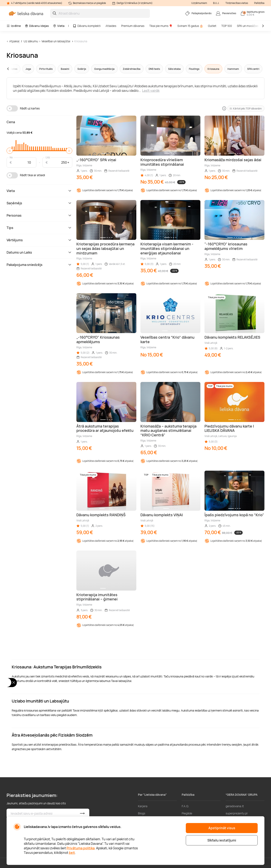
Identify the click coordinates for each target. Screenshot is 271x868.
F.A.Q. (185, 806)
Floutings (194, 69)
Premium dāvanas (133, 26)
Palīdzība (259, 3)
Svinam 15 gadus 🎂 (190, 26)
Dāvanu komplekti (87, 26)
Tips (39, 228)
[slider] (10, 151)
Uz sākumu (31, 41)
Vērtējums (39, 240)
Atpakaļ (14, 41)
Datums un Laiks (39, 252)
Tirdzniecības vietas (237, 3)
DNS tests (154, 69)
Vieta (59, 26)
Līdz (48, 157)
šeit (72, 853)
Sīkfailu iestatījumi (222, 840)
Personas (39, 215)
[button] (16, 69)
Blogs (142, 813)
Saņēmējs (39, 203)
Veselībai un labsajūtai (56, 41)
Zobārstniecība (132, 69)
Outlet (212, 26)
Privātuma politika (81, 848)
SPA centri (253, 69)
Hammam (233, 69)
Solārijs (82, 69)
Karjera (143, 806)
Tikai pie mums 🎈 (161, 26)
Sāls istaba (174, 69)
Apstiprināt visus (222, 828)
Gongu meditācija (104, 69)
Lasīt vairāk (151, 91)
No (11, 157)
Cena (11, 122)
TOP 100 (227, 26)
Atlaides (111, 26)
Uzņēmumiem (199, 3)
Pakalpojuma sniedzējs (39, 265)
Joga (28, 69)
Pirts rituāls (46, 69)
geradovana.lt (235, 806)
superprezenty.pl (237, 813)
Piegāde (187, 813)
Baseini (65, 69)
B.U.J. (216, 3)
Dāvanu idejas (37, 26)
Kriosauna (81, 41)
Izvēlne (14, 26)
